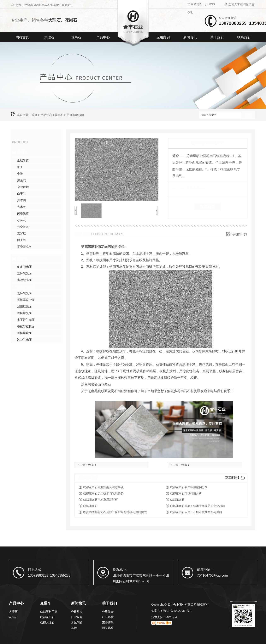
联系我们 (244, 37)
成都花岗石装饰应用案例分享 (189, 487)
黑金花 (22, 180)
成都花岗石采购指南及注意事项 (103, 487)
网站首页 (22, 37)
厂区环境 (108, 617)
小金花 (22, 220)
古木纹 (22, 207)
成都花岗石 (177, 500)
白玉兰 (22, 194)
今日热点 (77, 612)
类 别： (179, 188)
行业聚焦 (77, 617)
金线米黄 (23, 160)
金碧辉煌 (23, 187)
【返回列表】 (232, 478)
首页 (34, 115)
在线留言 (207, 207)
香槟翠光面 (24, 313)
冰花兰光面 (24, 340)
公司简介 (108, 612)
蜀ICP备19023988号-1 (177, 611)
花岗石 (76, 37)
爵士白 (22, 240)
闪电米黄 (23, 213)
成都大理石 (47, 622)
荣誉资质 (108, 622)
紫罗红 (22, 233)
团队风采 (108, 628)
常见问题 (77, 622)
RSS (210, 4)
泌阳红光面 (24, 306)
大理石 (49, 37)
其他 (74, 628)
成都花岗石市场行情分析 (186, 493)
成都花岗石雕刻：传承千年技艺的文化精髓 (197, 506)
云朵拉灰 (23, 227)
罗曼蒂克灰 (24, 247)
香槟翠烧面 (24, 333)
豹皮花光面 (24, 267)
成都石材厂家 (49, 612)
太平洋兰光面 (26, 320)
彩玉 (20, 167)
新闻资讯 (190, 37)
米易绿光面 (24, 280)
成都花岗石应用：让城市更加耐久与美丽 (196, 512)
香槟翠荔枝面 (26, 326)
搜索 (248, 115)
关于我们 (217, 37)
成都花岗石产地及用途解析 (100, 500)
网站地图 (195, 4)
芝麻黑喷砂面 (75, 115)
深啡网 (22, 200)
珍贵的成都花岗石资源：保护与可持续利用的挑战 (115, 512)
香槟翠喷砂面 (26, 300)
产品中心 (103, 37)
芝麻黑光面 (24, 273)
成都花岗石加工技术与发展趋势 (103, 493)
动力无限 (172, 617)
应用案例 (163, 37)
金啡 (20, 174)
